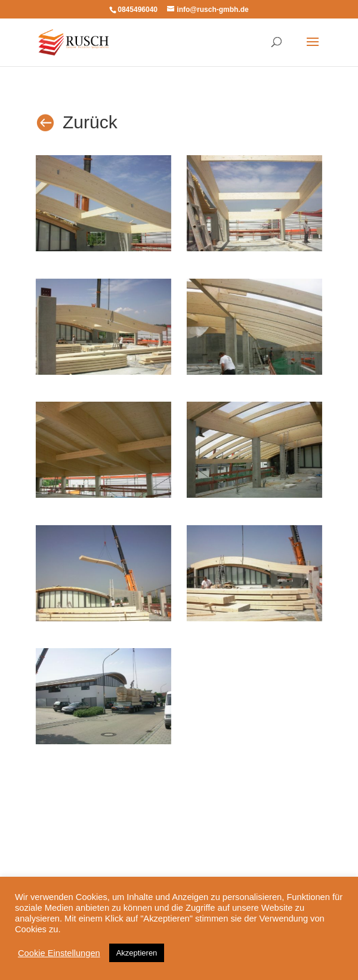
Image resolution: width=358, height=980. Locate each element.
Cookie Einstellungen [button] (59, 953)
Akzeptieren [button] (137, 953)
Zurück (90, 122)
